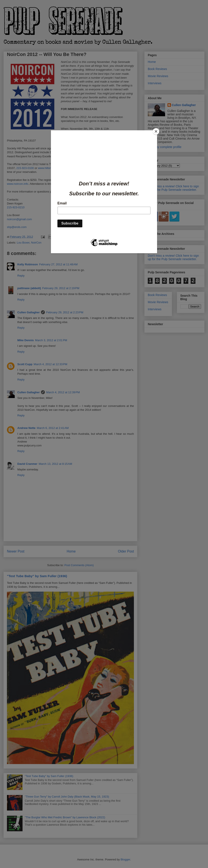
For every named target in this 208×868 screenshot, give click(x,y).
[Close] (156, 131)
